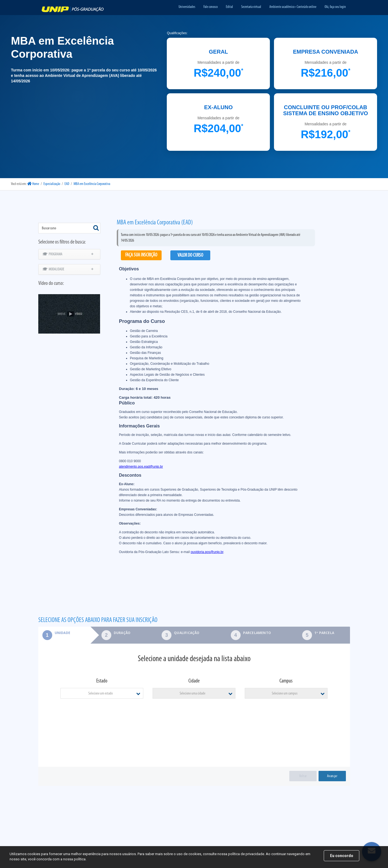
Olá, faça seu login (335, 7)
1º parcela (324, 633)
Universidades (187, 7)
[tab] (64, 635)
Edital (229, 7)
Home (33, 184)
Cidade (194, 681)
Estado (102, 681)
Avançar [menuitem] (332, 776)
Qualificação (187, 633)
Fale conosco (211, 7)
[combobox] (69, 228)
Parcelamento (257, 633)
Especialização (52, 184)
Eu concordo (342, 856)
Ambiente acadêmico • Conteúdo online (293, 7)
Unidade (54, 633)
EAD (67, 184)
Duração (122, 633)
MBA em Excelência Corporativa (92, 184)
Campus (286, 681)
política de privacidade (246, 854)
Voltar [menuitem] (303, 776)
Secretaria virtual (251, 7)
